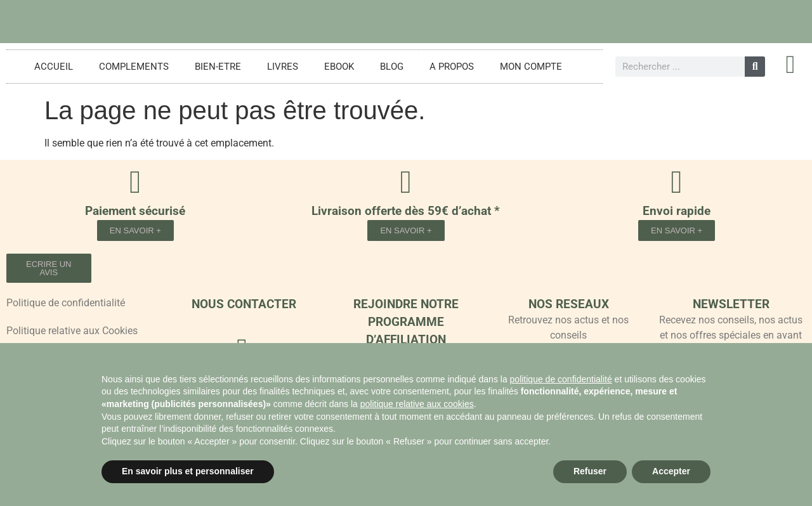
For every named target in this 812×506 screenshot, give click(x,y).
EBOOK (339, 67)
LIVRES (283, 67)
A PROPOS (452, 67)
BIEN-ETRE (218, 67)
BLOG (392, 67)
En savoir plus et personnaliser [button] (188, 471)
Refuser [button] (590, 471)
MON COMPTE (531, 67)
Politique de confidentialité (66, 303)
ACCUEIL (54, 67)
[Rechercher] (755, 67)
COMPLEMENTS (134, 67)
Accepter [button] (671, 471)
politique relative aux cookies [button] (417, 404)
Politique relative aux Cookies (72, 331)
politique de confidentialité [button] (561, 379)
